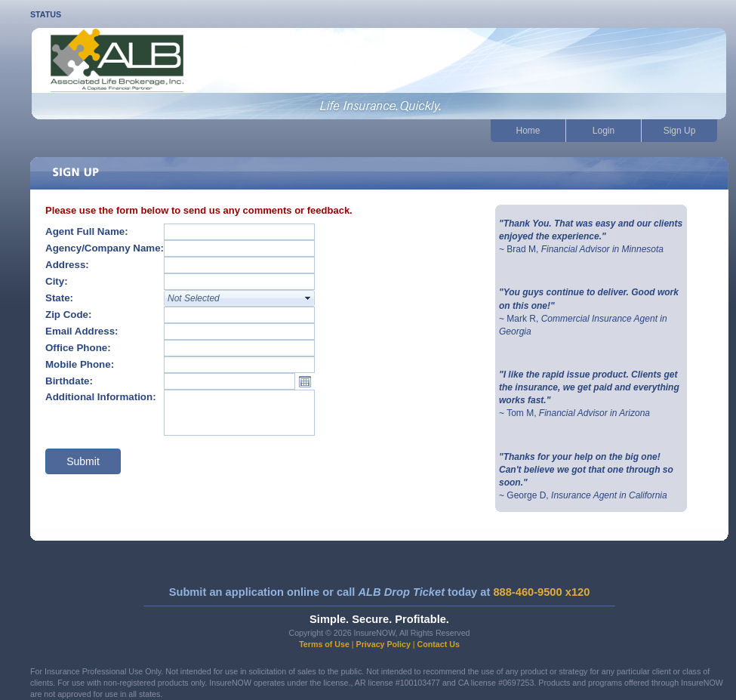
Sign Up (680, 131)
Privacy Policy (383, 644)
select (308, 298)
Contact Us (439, 644)
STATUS (46, 14)
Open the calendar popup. (305, 381)
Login (604, 131)
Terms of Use (324, 644)
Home (528, 131)
